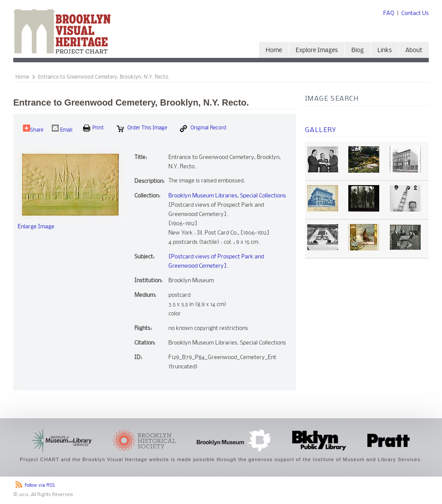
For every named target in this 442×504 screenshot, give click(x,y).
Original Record (203, 129)
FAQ (389, 13)
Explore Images (317, 51)
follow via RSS (40, 486)
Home (274, 51)
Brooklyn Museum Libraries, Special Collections (227, 196)
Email (62, 129)
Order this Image (142, 129)
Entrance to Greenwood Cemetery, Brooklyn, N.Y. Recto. (104, 77)
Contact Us (415, 13)
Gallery (321, 130)
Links (385, 51)
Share (33, 129)
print (93, 128)
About (414, 51)
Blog (358, 51)
